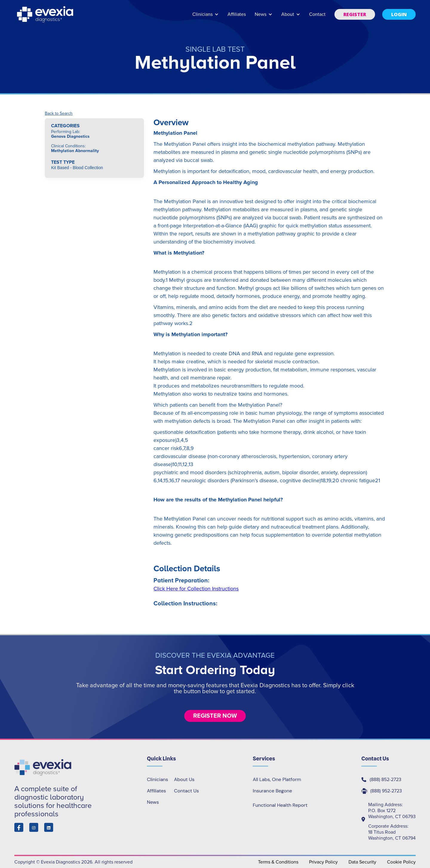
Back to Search (59, 114)
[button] (205, 17)
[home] (46, 14)
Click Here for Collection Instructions (196, 589)
